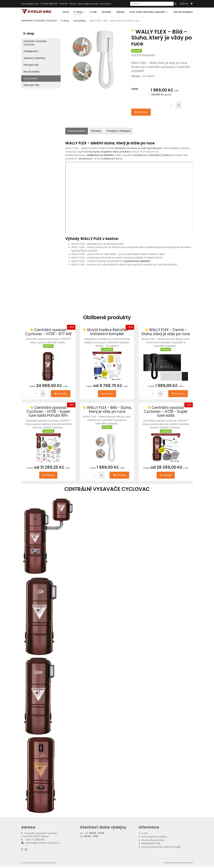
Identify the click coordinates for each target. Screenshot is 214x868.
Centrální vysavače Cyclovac (35, 43)
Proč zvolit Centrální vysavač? (149, 12)
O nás (93, 12)
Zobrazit (107, 394)
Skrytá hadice (32, 72)
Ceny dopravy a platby (154, 837)
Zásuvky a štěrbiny (34, 58)
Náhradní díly (31, 85)
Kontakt (106, 12)
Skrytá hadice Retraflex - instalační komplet (109, 332)
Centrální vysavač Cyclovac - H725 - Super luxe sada (166, 412)
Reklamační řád (151, 843)
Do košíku (141, 112)
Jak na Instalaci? (183, 12)
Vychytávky (79, 21)
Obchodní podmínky (153, 840)
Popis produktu (77, 131)
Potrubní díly (31, 65)
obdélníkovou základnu (100, 155)
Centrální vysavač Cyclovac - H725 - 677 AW (48, 332)
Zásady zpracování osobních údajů (161, 847)
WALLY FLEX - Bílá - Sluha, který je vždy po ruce (109, 410)
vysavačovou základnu (137, 261)
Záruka (120, 12)
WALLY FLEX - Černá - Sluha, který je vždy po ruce (166, 332)
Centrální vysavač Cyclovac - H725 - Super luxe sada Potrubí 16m (48, 412)
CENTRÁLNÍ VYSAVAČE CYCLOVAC (39, 21)
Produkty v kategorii (119, 131)
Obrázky (96, 131)
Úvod (66, 12)
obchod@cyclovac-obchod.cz (95, 4)
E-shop (79, 12)
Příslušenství (31, 51)
